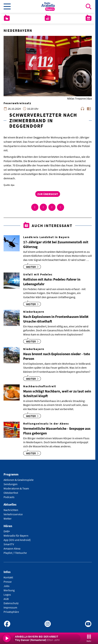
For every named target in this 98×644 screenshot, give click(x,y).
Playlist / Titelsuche (15, 553)
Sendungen (11, 484)
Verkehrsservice (13, 514)
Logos (7, 595)
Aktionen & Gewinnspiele (19, 480)
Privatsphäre (11, 612)
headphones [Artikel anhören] (82, 109)
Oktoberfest (11, 493)
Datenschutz (11, 603)
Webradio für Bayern (16, 536)
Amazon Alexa (12, 548)
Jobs (7, 586)
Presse (8, 582)
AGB (6, 599)
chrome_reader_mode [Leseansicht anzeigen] (89, 109)
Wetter (8, 518)
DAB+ (7, 531)
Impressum (10, 607)
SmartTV (9, 544)
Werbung (9, 590)
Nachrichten (11, 510)
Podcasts (9, 497)
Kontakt (8, 577)
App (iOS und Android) (17, 540)
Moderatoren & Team (16, 488)
